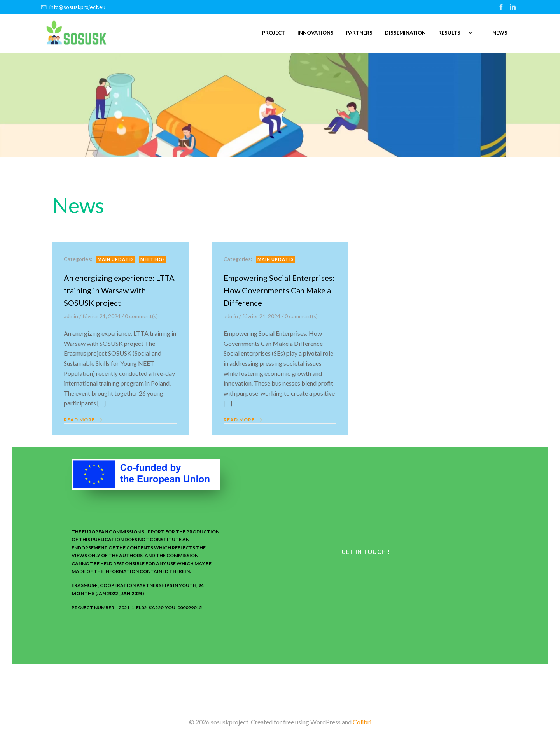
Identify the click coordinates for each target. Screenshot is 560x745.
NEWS (500, 33)
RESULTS (459, 33)
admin (71, 316)
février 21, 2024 (101, 316)
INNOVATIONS (316, 33)
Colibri (362, 722)
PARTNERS (359, 33)
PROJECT (274, 33)
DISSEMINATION (405, 33)
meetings (153, 259)
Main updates (116, 259)
